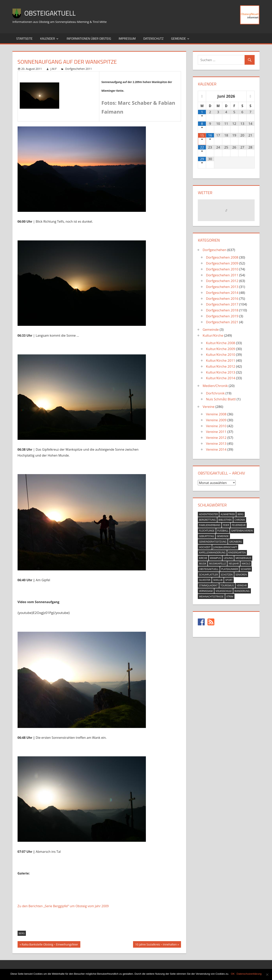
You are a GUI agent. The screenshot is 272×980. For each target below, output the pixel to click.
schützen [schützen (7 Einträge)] (227, 575)
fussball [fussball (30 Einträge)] (223, 531)
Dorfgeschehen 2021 (222, 322)
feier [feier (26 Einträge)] (226, 525)
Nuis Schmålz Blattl (221, 399)
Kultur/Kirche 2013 (220, 372)
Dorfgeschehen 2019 (222, 316)
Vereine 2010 (216, 426)
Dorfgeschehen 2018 (222, 310)
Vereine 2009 (216, 420)
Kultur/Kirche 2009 (220, 349)
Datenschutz (153, 38)
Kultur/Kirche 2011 (220, 360)
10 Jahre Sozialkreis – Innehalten (156, 945)
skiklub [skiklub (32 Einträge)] (218, 580)
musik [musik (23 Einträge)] (203, 564)
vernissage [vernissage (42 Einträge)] (206, 591)
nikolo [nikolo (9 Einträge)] (246, 564)
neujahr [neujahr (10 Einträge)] (234, 564)
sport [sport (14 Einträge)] (229, 580)
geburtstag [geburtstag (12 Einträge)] (206, 536)
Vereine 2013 (216, 443)
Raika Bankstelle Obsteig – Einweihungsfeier (50, 945)
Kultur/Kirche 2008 (220, 343)
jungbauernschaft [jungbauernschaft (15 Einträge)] (225, 547)
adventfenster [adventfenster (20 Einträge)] (208, 514)
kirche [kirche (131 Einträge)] (203, 558)
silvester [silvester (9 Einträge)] (205, 580)
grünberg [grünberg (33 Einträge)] (235, 542)
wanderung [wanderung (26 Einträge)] (242, 591)
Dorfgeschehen (214, 250)
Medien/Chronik (215, 386)
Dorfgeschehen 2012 (222, 281)
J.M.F (54, 69)
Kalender (47, 38)
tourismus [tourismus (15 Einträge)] (227, 585)
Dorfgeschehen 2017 (222, 304)
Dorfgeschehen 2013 (222, 287)
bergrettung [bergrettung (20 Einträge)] (207, 520)
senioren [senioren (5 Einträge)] (241, 575)
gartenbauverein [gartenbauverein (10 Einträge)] (242, 531)
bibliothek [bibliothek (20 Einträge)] (225, 520)
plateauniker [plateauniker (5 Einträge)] (230, 569)
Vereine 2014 (216, 449)
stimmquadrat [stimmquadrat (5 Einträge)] (208, 585)
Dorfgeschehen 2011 (79, 69)
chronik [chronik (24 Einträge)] (240, 520)
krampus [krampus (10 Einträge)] (216, 558)
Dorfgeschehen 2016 (222, 298)
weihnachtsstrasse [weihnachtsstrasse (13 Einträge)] (211, 597)
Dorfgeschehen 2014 (222, 293)
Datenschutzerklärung (249, 974)
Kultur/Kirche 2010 (220, 355)
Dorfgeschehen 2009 (222, 263)
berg (22, 933)
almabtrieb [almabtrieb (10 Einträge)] (228, 514)
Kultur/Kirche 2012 (220, 366)
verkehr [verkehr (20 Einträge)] (242, 585)
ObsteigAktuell (51, 13)
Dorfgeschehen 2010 (222, 269)
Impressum (127, 38)
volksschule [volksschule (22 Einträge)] (224, 591)
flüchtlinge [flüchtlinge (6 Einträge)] (207, 531)
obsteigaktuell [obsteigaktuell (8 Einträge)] (209, 569)
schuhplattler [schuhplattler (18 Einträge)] (208, 575)
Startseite (24, 38)
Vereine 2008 (216, 414)
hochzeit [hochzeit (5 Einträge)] (205, 547)
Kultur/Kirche (213, 335)
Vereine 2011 (216, 432)
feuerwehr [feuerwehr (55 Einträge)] (239, 525)
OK (233, 974)
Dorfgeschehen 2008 (222, 257)
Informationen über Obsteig (89, 38)
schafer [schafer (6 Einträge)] (246, 569)
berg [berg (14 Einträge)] (241, 514)
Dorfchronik (215, 393)
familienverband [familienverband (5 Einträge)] (210, 525)
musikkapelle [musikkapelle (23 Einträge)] (217, 564)
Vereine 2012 (216, 438)
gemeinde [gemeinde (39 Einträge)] (223, 536)
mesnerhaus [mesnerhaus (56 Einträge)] (243, 558)
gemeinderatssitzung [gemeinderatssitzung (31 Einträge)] (213, 542)
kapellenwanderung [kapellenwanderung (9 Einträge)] (212, 553)
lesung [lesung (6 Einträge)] (228, 558)
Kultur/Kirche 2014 (220, 378)
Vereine (208, 407)
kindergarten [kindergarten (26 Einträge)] (237, 553)
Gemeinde (179, 38)
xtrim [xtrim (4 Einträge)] (230, 597)
